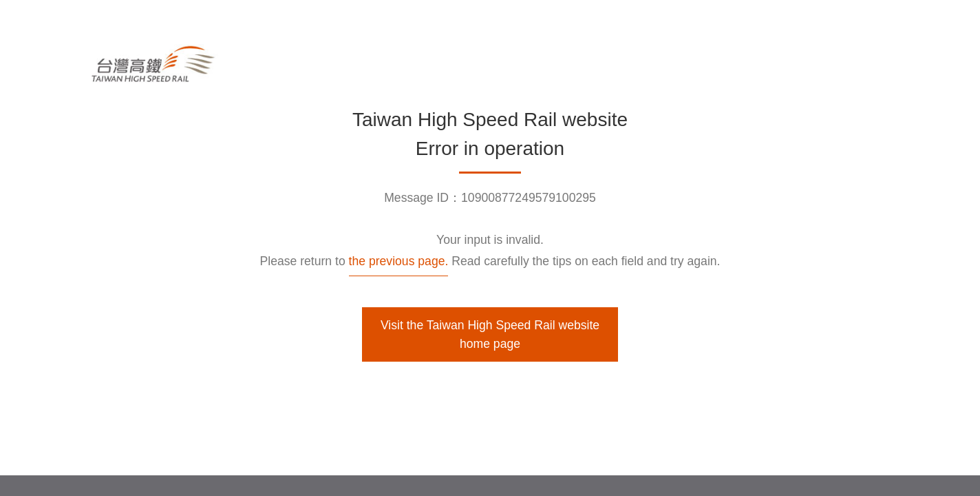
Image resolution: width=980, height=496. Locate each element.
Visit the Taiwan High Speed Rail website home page (490, 334)
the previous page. (399, 261)
